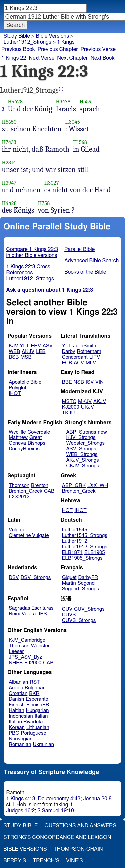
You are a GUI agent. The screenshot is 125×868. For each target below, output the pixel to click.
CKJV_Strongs (82, 466)
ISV (90, 382)
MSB (26, 357)
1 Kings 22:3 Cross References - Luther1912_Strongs (30, 273)
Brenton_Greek (25, 491)
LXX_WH (98, 486)
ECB (67, 363)
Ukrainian (43, 745)
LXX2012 (19, 497)
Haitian (16, 711)
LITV (95, 357)
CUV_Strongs (89, 609)
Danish (16, 699)
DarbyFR (88, 578)
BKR (34, 694)
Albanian (18, 682)
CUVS (69, 615)
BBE (67, 382)
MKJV (85, 401)
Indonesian (21, 716)
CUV (67, 609)
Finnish (17, 705)
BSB (14, 357)
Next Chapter (72, 58)
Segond (86, 583)
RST (35, 682)
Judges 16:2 (21, 811)
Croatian (18, 694)
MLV (91, 363)
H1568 (80, 142)
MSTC (69, 401)
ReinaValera (22, 614)
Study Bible (17, 36)
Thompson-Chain (78, 849)
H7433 (9, 142)
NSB (79, 382)
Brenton (40, 486)
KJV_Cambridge (27, 640)
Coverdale (39, 432)
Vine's (74, 861)
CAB (49, 491)
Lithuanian (38, 728)
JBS (42, 614)
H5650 (9, 122)
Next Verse (41, 58)
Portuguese (34, 733)
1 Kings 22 (14, 58)
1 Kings (66, 42)
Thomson (19, 486)
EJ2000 (33, 663)
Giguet (69, 578)
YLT (24, 346)
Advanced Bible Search (91, 261)
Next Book (102, 58)
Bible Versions (52, 36)
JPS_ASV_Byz (25, 657)
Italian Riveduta (26, 722)
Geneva (17, 443)
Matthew (18, 438)
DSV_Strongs (36, 578)
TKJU (68, 413)
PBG (14, 733)
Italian (41, 716)
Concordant (75, 357)
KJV (13, 346)
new (102, 432)
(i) (61, 89)
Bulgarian (35, 688)
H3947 (9, 183)
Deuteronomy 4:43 (59, 799)
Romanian (20, 745)
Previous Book (18, 49)
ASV (48, 346)
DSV (14, 578)
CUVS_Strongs (79, 621)
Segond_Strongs (80, 589)
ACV (79, 363)
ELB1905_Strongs (82, 558)
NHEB (16, 663)
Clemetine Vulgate (29, 536)
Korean (17, 728)
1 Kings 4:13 (21, 799)
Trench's (46, 861)
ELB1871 (72, 553)
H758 (44, 203)
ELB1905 (95, 553)
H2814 (9, 162)
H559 (86, 101)
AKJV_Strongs (82, 460)
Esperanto (37, 699)
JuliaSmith (84, 346)
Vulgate (17, 530)
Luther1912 (75, 541)
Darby (69, 351)
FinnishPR (38, 705)
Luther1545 (75, 530)
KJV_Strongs (81, 438)
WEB (14, 351)
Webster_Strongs (85, 443)
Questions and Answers (80, 826)
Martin (69, 583)
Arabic (16, 688)
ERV (36, 346)
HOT (67, 511)
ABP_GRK (74, 486)
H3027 (52, 183)
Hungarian (37, 711)
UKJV (87, 407)
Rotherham (89, 351)
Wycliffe (17, 432)
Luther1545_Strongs (85, 536)
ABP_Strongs (81, 432)
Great (35, 438)
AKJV (28, 351)
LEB (41, 351)
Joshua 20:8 (97, 799)
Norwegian (20, 739)
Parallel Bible (79, 249)
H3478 (63, 101)
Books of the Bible (85, 272)
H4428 (15, 101)
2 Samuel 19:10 (55, 811)
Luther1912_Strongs (27, 42)
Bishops (36, 443)
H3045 (72, 122)
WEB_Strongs (82, 455)
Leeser (16, 652)
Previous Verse (98, 49)
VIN (99, 382)
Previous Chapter (58, 49)
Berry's (15, 861)
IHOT (15, 393)
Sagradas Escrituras (31, 608)
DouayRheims (24, 449)
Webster (40, 646)
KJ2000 (71, 407)
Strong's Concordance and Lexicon (57, 837)
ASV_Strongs (81, 449)
